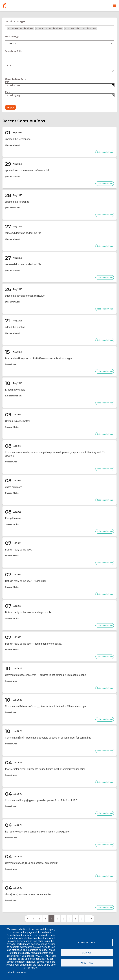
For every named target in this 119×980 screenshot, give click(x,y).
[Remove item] (8, 28)
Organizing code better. (18, 421)
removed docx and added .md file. (23, 233)
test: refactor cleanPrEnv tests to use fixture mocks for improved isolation (45, 769)
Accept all (87, 963)
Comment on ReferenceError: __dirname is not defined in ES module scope (46, 675)
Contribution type (15, 21)
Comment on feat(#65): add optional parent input (31, 863)
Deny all (87, 953)
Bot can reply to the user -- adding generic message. (33, 644)
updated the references (18, 139)
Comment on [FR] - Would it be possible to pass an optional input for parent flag (48, 738)
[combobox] (59, 28)
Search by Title (13, 51)
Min (7, 82)
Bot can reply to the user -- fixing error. (26, 581)
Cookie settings (87, 943)
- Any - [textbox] (12, 43)
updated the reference (17, 202)
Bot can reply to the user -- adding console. (28, 612)
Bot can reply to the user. (18, 550)
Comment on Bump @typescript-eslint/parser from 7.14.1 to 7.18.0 (41, 800)
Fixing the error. (13, 518)
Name (8, 65)
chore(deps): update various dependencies (28, 894)
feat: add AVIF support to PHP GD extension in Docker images (39, 358)
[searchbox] (99, 29)
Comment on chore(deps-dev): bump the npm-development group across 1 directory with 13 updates (55, 454)
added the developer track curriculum (25, 296)
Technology (12, 36)
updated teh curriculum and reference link (27, 170)
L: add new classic (15, 390)
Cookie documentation (16, 972)
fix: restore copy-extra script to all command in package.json (38, 832)
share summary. (14, 487)
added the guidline (15, 327)
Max (7, 92)
